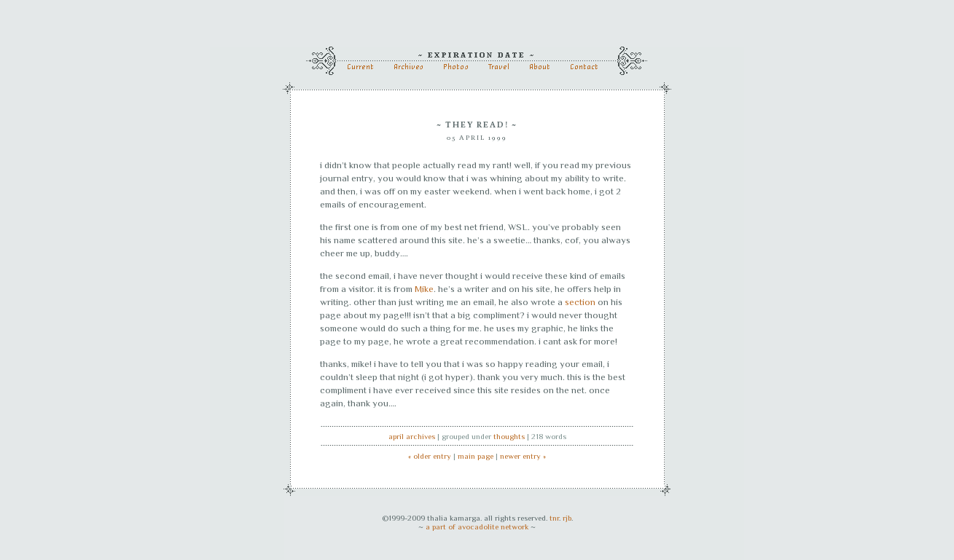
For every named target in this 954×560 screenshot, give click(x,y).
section (580, 302)
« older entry (430, 456)
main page (476, 456)
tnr (554, 518)
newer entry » (523, 456)
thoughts (509, 436)
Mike (424, 289)
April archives (412, 436)
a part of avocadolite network (477, 527)
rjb (567, 518)
